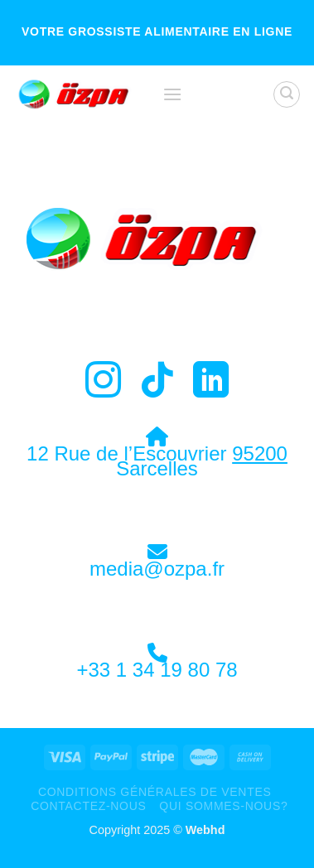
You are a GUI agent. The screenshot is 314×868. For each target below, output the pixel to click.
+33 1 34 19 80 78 (157, 670)
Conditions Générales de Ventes (155, 792)
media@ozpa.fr (157, 569)
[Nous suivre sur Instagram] (103, 383)
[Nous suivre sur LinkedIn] (211, 383)
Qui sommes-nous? (223, 806)
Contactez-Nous (88, 806)
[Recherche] (287, 94)
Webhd (205, 830)
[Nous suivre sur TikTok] (157, 383)
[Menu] (172, 94)
